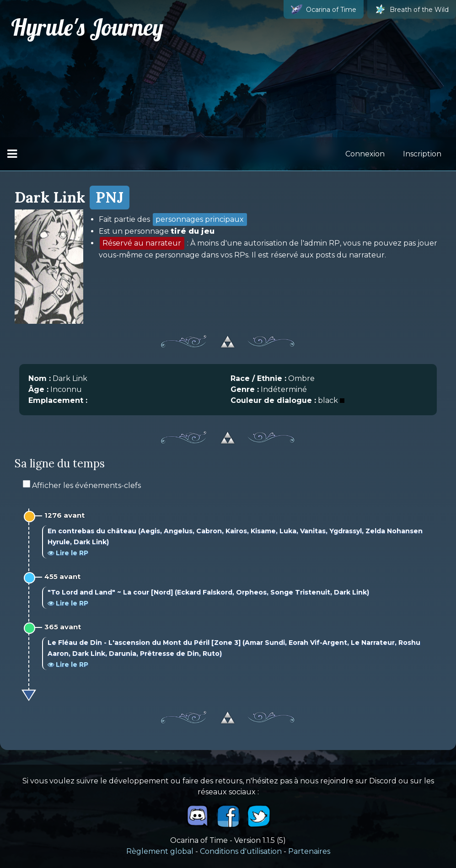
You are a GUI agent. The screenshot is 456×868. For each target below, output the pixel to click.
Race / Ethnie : (258, 378)
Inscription (422, 154)
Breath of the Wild (412, 9)
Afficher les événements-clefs (82, 485)
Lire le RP (68, 553)
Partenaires (309, 851)
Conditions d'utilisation (241, 851)
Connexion (365, 154)
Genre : (245, 389)
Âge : (38, 389)
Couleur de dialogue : (273, 400)
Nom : (40, 378)
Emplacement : (58, 400)
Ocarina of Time (324, 9)
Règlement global (160, 851)
